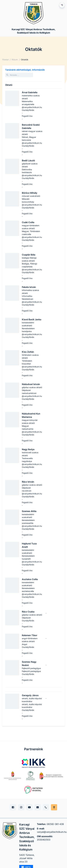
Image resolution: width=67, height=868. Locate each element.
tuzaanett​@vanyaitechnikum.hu (32, 560)
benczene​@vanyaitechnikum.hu (32, 141)
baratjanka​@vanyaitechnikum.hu (32, 333)
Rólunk (15, 60)
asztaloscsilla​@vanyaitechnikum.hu (32, 593)
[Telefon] (46, 807)
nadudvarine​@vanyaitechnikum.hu (32, 430)
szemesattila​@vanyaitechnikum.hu (32, 525)
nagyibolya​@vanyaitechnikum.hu (32, 463)
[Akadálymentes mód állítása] (54, 807)
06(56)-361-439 (55, 824)
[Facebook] (13, 807)
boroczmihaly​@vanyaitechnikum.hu (32, 203)
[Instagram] (21, 807)
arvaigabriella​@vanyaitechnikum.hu (32, 106)
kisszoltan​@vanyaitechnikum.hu (32, 365)
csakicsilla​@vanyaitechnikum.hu (32, 236)
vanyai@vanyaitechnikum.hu (52, 832)
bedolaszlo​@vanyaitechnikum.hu (32, 174)
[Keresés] (19, 75)
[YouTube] (29, 807)
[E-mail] (38, 807)
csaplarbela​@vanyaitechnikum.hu (32, 268)
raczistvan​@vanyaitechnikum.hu (32, 492)
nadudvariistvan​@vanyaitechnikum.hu (32, 395)
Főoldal (5, 60)
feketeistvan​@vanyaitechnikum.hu (32, 300)
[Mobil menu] (62, 5)
